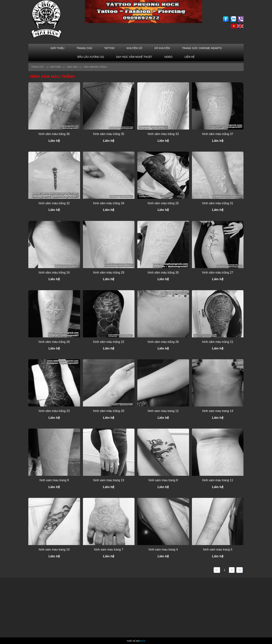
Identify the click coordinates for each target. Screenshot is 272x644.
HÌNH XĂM (72, 67)
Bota (143, 641)
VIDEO (168, 57)
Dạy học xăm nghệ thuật (134, 57)
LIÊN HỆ (190, 57)
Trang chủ (37, 67)
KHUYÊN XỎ (134, 48)
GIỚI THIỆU (57, 48)
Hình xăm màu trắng (95, 67)
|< (217, 570)
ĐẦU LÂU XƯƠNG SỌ (91, 57)
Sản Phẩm (55, 67)
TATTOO (109, 48)
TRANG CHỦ (84, 48)
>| (240, 570)
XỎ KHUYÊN (162, 48)
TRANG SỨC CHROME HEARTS (202, 48)
